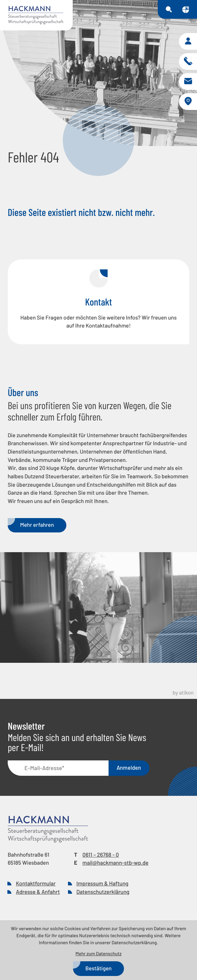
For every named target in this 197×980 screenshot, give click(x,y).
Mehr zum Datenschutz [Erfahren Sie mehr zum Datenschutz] (98, 953)
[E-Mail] (58, 768)
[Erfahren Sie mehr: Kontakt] (98, 302)
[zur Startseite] (36, 15)
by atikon (183, 693)
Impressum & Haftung (102, 884)
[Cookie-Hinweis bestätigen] (98, 968)
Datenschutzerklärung (103, 892)
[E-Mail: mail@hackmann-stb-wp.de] (188, 82)
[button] (188, 41)
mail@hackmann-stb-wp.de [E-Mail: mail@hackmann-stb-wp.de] (115, 863)
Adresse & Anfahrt (38, 892)
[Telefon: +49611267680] (101, 855)
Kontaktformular (36, 884)
